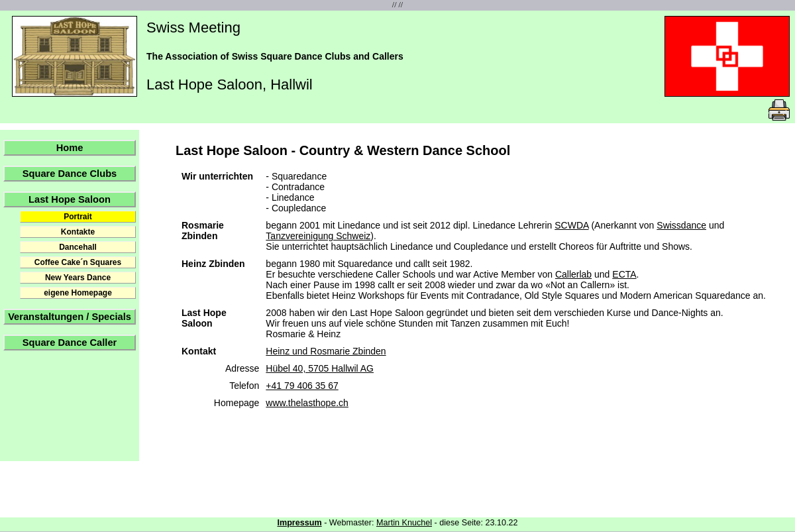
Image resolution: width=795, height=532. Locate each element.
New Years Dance (78, 278)
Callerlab (573, 274)
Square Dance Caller (70, 343)
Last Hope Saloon (70, 199)
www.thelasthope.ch (307, 403)
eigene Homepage (78, 293)
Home (70, 148)
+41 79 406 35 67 (302, 386)
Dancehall (78, 247)
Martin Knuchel (404, 523)
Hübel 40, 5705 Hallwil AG (320, 368)
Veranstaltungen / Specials (70, 317)
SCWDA (571, 225)
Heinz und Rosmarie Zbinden (326, 351)
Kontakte (78, 232)
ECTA (624, 274)
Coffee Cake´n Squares (78, 262)
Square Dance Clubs (70, 174)
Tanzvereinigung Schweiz (318, 236)
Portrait (78, 217)
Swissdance (681, 225)
